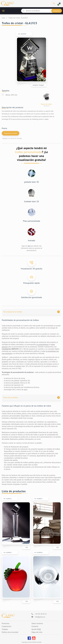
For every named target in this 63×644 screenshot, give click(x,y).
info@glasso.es (40, 617)
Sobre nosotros (37, 623)
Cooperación (7, 626)
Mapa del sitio (37, 632)
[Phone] (54, 3)
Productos (6, 623)
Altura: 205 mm (11, 95)
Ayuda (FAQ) (36, 629)
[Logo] (8, 616)
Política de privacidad (10, 632)
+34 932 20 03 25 (41, 614)
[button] (31, 312)
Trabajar (5, 629)
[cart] (60, 3)
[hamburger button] (3, 11)
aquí (29, 246)
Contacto (35, 626)
